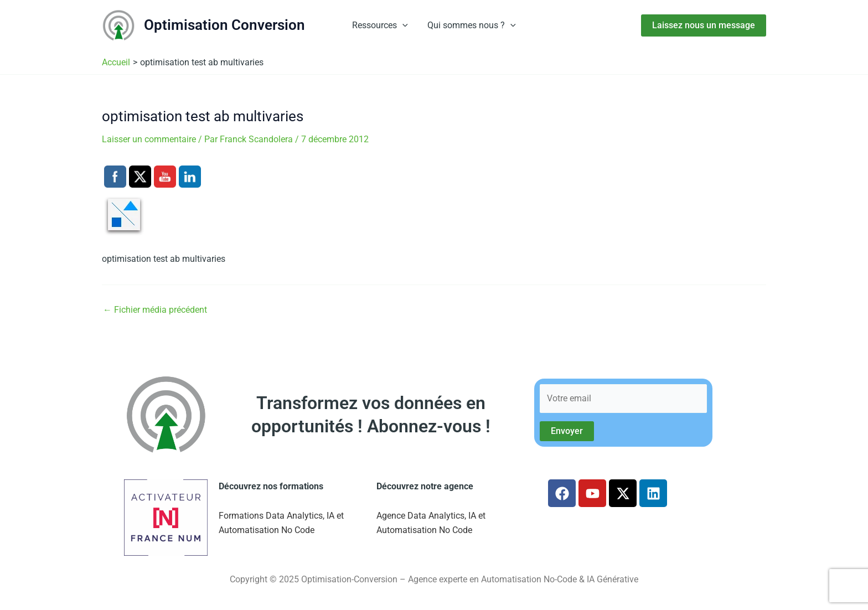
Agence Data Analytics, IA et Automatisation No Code (431, 523)
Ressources (381, 25)
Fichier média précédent (155, 310)
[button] (404, 25)
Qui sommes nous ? (471, 25)
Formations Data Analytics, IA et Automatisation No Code (281, 523)
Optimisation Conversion (224, 25)
